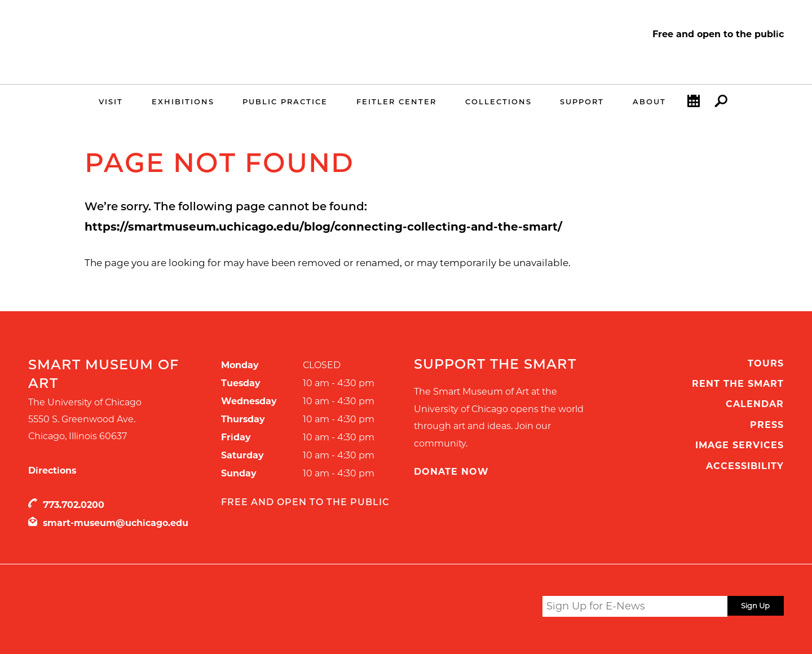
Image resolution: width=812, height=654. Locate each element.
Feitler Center (396, 101)
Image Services (740, 445)
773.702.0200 (74, 505)
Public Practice (285, 101)
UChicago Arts (137, 608)
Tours (766, 363)
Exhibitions (183, 101)
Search (721, 104)
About (649, 101)
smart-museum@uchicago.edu (116, 523)
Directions (52, 470)
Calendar (694, 104)
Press (767, 425)
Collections (498, 101)
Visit (111, 101)
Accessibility (745, 466)
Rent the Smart (738, 384)
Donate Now (451, 472)
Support (582, 101)
